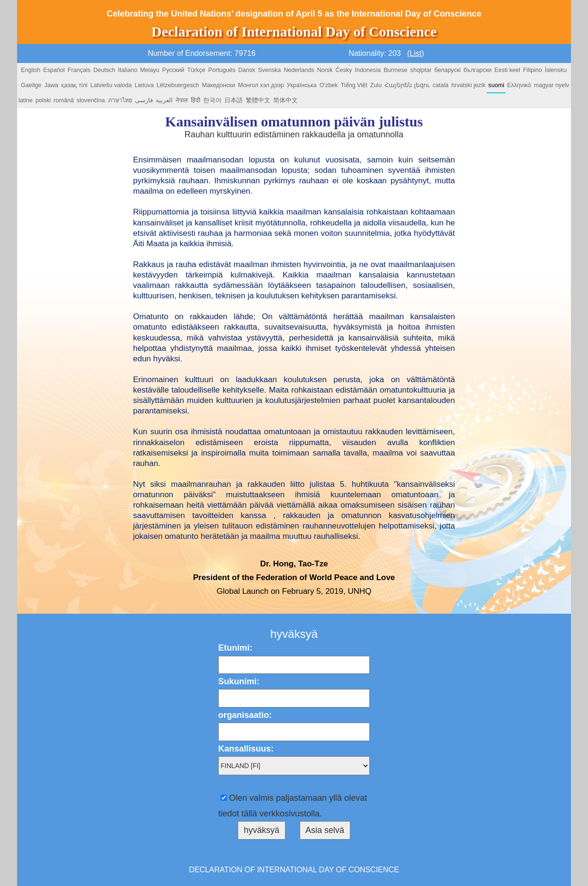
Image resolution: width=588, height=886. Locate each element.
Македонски (218, 85)
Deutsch (104, 70)
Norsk (325, 70)
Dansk (247, 70)
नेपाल (182, 100)
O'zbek (329, 85)
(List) (416, 53)
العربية (164, 100)
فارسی (144, 100)
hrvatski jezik (468, 85)
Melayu (150, 70)
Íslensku (556, 70)
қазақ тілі (74, 85)
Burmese (395, 70)
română (64, 100)
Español (54, 70)
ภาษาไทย (120, 100)
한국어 (212, 100)
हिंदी (196, 100)
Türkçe (196, 70)
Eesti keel (507, 70)
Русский (174, 70)
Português (222, 70)
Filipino (533, 70)
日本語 (234, 100)
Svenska (269, 70)
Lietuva (144, 85)
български (477, 70)
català (441, 85)
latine (26, 100)
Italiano (128, 70)
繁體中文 (258, 100)
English (31, 70)
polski (43, 100)
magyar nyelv (551, 85)
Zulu (376, 85)
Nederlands (299, 70)
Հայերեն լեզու (407, 85)
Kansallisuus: (246, 749)
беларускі (447, 70)
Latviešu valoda (111, 85)
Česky (344, 70)
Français (79, 70)
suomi (496, 85)
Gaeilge (31, 85)
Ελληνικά (519, 85)
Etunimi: (235, 648)
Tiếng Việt (354, 85)
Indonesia (368, 70)
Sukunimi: (239, 681)
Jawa (51, 85)
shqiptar (421, 70)
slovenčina (91, 100)
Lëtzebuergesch (178, 85)
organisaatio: (245, 715)
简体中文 (285, 100)
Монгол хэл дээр (261, 85)
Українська (302, 85)
